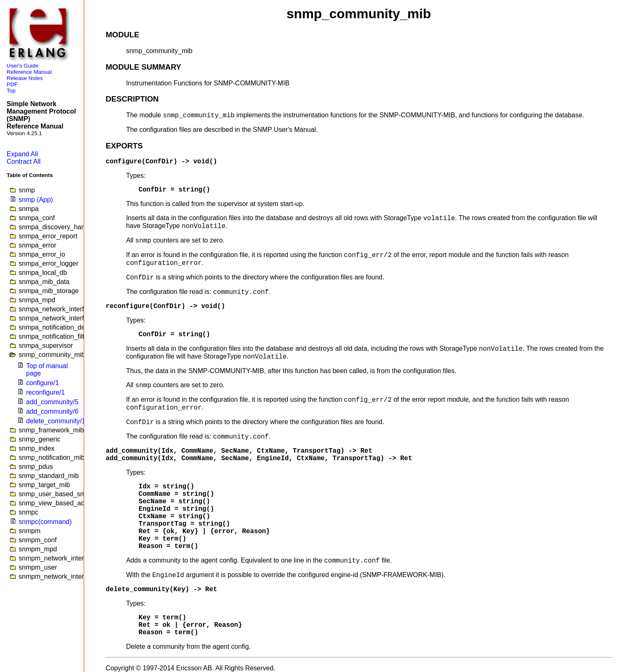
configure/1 (42, 383)
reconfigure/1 (45, 392)
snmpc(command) (45, 522)
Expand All (22, 154)
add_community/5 (52, 402)
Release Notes (25, 78)
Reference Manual (29, 72)
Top (11, 91)
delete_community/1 (56, 421)
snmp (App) (36, 200)
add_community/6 (52, 411)
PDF (12, 84)
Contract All (24, 161)
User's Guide (23, 66)
